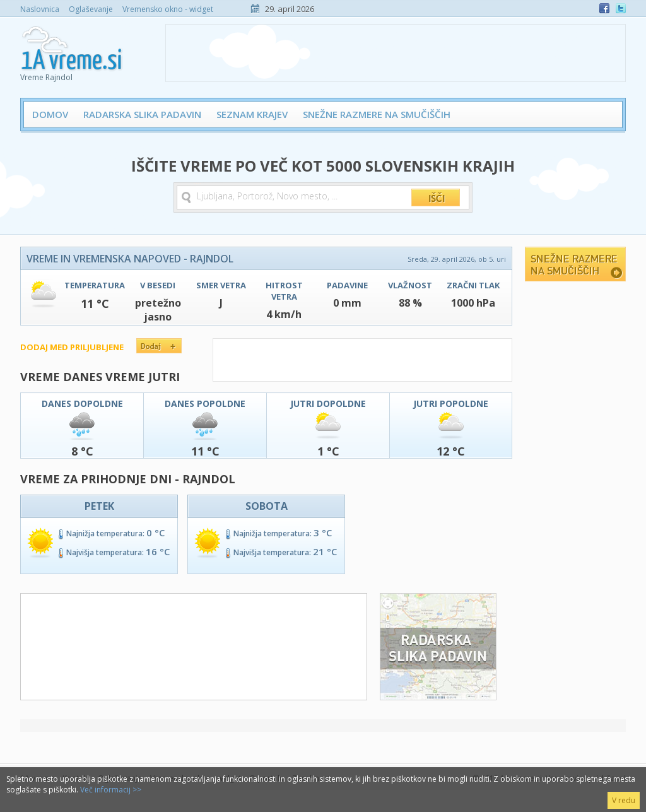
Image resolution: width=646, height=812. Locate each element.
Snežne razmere (575, 264)
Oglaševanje (91, 9)
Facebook (604, 8)
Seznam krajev (252, 114)
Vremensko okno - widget (168, 9)
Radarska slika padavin (142, 114)
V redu (624, 800)
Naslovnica (40, 9)
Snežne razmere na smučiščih (377, 114)
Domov (50, 114)
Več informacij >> (111, 790)
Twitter (621, 8)
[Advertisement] (396, 53)
